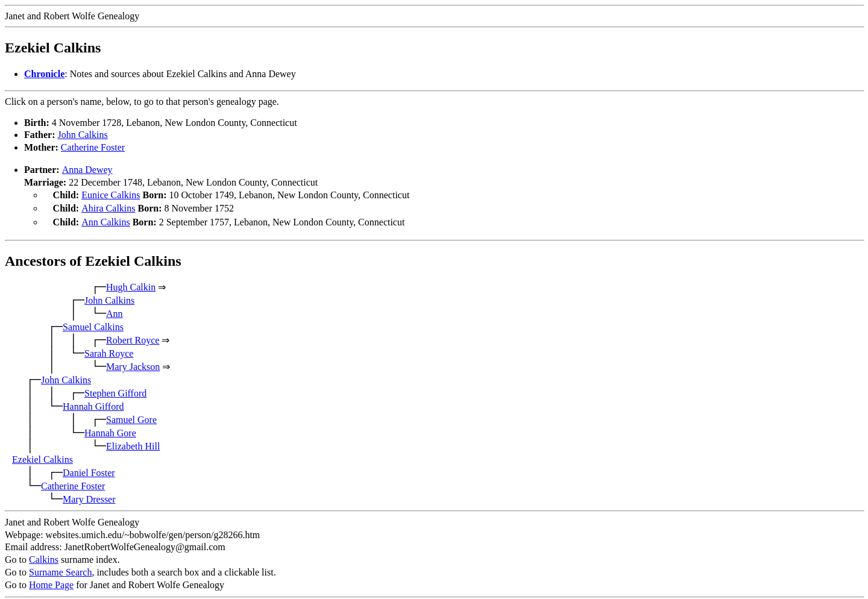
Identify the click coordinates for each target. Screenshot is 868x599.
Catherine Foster (93, 147)
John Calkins (83, 135)
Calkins (44, 556)
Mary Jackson (133, 363)
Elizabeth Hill (133, 443)
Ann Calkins (105, 220)
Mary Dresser (89, 496)
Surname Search (60, 569)
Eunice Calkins (111, 195)
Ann (115, 310)
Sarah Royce (109, 350)
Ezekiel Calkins (42, 456)
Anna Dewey (87, 170)
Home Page (51, 581)
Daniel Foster (89, 469)
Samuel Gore (131, 416)
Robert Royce (133, 337)
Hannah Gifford (93, 403)
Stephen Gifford (115, 390)
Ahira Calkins (108, 207)
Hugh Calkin (131, 284)
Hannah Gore (110, 429)
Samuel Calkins (93, 323)
